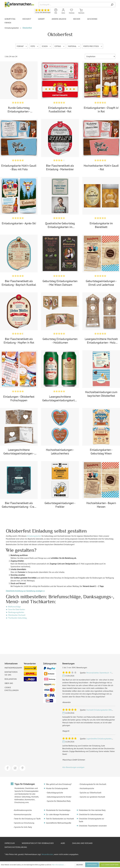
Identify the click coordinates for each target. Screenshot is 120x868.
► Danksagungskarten (15, 612)
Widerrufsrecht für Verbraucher (38, 843)
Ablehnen (80, 865)
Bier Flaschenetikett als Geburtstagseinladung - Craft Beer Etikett (19, 505)
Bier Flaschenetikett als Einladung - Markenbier (60, 167)
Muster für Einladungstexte (57, 788)
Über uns (9, 683)
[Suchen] (112, 5)
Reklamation (11, 679)
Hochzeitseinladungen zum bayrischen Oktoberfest (101, 394)
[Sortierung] (100, 56)
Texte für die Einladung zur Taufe (27, 819)
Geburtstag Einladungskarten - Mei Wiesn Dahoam (60, 283)
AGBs (63, 843)
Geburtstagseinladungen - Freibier (60, 505)
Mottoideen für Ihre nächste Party (92, 810)
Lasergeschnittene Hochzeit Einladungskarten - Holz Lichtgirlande (101, 341)
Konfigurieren (92, 865)
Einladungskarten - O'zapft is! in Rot (101, 110)
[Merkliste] (72, 11)
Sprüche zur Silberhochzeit (91, 793)
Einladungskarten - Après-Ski (19, 223)
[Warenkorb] (81, 11)
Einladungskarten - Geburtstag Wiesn (101, 452)
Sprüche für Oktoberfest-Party (59, 801)
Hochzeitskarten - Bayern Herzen (101, 505)
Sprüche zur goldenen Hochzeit (92, 797)
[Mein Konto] (63, 11)
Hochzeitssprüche (87, 788)
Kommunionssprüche (23, 814)
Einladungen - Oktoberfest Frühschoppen (19, 398)
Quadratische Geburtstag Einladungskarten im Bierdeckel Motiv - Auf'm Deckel (60, 225)
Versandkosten (47, 854)
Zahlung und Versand (82, 843)
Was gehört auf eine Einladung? (59, 784)
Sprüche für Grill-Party (23, 827)
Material (74, 46)
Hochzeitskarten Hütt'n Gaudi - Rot (101, 167)
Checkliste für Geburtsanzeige (91, 814)
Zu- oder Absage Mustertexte (58, 814)
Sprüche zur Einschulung (24, 823)
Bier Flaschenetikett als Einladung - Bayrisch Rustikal (19, 283)
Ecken (47, 46)
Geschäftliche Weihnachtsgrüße (59, 823)
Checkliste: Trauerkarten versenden (93, 826)
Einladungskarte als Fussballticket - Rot (60, 110)
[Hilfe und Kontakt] (56, 11)
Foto (35, 46)
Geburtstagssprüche (55, 793)
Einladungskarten (34, 536)
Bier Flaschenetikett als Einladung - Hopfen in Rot (19, 341)
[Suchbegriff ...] (74, 5)
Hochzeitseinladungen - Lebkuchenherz (60, 452)
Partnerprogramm (13, 668)
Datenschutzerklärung (16, 847)
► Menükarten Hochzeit (16, 615)
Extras (60, 46)
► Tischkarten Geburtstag (16, 618)
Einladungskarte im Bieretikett (101, 225)
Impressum (10, 843)
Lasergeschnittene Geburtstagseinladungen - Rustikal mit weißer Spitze (19, 452)
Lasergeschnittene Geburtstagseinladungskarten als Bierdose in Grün (60, 398)
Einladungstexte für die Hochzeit (93, 784)
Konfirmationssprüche (23, 810)
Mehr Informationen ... (59, 865)
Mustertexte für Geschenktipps (58, 810)
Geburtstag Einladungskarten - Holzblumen (60, 341)
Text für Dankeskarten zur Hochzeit (60, 819)
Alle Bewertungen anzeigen (73, 767)
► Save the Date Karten (15, 609)
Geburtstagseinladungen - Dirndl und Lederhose (101, 283)
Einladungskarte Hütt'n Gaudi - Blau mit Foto (19, 167)
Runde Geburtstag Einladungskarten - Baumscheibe (19, 110)
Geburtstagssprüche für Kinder (59, 797)
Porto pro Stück (93, 46)
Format (22, 46)
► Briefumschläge (13, 607)
